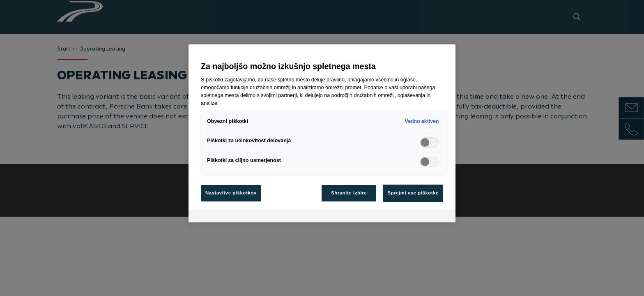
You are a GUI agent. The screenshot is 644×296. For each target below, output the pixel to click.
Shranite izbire (349, 193)
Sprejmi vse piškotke (413, 193)
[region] (322, 133)
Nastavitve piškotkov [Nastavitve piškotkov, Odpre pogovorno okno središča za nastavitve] (231, 193)
